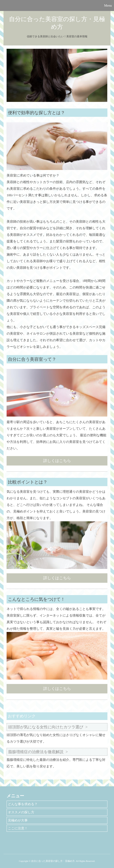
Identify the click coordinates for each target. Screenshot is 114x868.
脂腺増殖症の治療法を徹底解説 (36, 752)
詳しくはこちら (57, 461)
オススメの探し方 (21, 812)
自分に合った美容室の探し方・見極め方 (57, 23)
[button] (57, 5)
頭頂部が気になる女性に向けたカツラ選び (46, 727)
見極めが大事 (18, 820)
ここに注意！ (18, 828)
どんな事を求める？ (23, 804)
